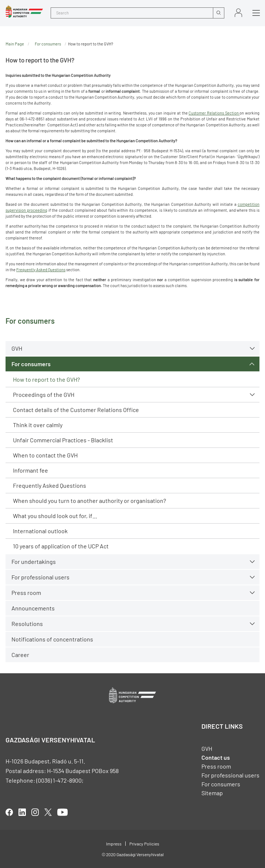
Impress (114, 844)
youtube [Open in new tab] (62, 812)
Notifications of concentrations (52, 639)
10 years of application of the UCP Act (61, 546)
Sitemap (212, 793)
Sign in (238, 13)
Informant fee (30, 470)
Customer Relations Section (214, 113)
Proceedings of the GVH (44, 394)
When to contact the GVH (45, 455)
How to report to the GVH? (46, 379)
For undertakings (34, 561)
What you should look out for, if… (55, 516)
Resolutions (27, 624)
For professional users (40, 577)
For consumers (31, 364)
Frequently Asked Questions (50, 485)
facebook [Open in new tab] (9, 812)
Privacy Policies (144, 844)
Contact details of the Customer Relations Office (76, 410)
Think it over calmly (38, 425)
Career (20, 655)
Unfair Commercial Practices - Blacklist (63, 440)
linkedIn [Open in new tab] (22, 812)
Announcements (33, 608)
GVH (17, 348)
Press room (26, 593)
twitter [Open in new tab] (48, 812)
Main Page (15, 44)
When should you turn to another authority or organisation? (89, 501)
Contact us (216, 757)
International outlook (40, 531)
